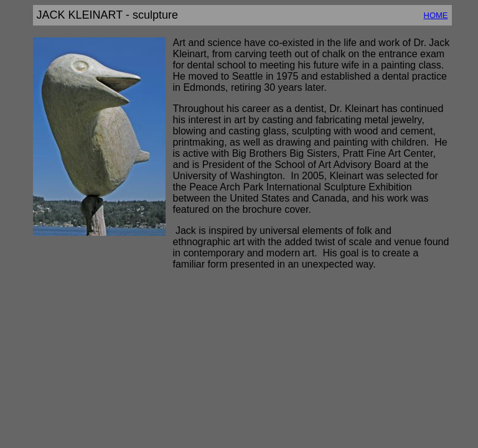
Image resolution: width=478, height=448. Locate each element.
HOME (436, 15)
